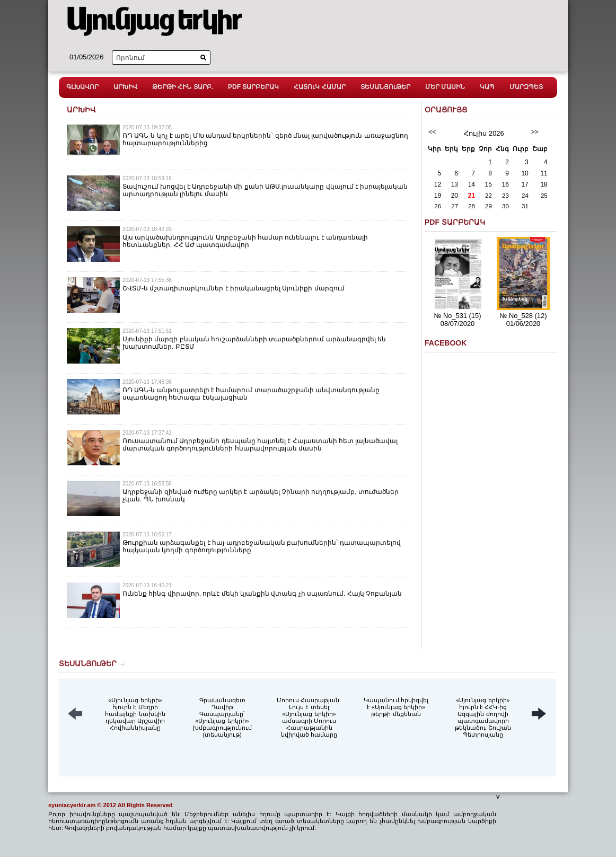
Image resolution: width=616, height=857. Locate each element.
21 (472, 196)
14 (472, 184)
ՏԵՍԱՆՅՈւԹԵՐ (385, 87)
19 (438, 196)
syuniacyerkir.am (72, 805)
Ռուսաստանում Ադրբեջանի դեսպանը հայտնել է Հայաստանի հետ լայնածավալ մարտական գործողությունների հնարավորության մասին (260, 445)
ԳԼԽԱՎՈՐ (82, 87)
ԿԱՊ (487, 87)
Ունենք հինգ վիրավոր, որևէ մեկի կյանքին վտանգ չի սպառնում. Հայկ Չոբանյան (262, 594)
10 (525, 173)
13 (455, 184)
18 (544, 184)
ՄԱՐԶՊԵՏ (526, 87)
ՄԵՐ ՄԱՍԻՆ (445, 87)
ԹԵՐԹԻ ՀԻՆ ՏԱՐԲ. (183, 87)
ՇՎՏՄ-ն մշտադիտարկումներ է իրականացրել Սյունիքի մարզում (234, 288)
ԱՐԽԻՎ (125, 87)
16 (505, 184)
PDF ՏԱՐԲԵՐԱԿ (253, 87)
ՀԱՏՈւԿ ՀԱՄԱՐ (319, 87)
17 (525, 184)
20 (455, 196)
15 (489, 184)
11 (544, 173)
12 (438, 184)
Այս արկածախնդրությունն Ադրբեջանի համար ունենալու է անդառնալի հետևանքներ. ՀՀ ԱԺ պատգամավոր (245, 241)
